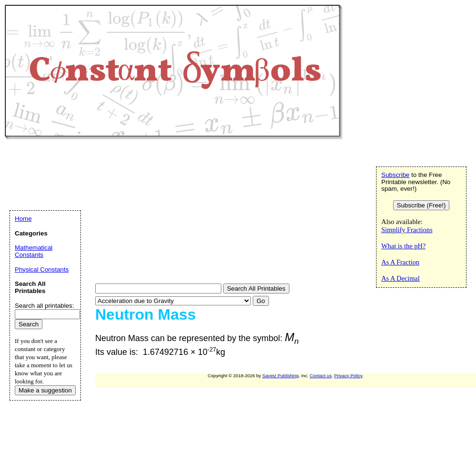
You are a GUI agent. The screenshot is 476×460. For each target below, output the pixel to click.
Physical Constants (42, 269)
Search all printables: (44, 306)
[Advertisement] (138, 213)
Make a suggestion (45, 390)
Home (23, 219)
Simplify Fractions (407, 230)
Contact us (321, 376)
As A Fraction (400, 262)
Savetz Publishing (280, 376)
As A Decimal (401, 278)
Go (261, 301)
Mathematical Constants (34, 251)
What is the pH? (403, 246)
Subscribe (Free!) (421, 205)
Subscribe (395, 175)
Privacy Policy (348, 376)
